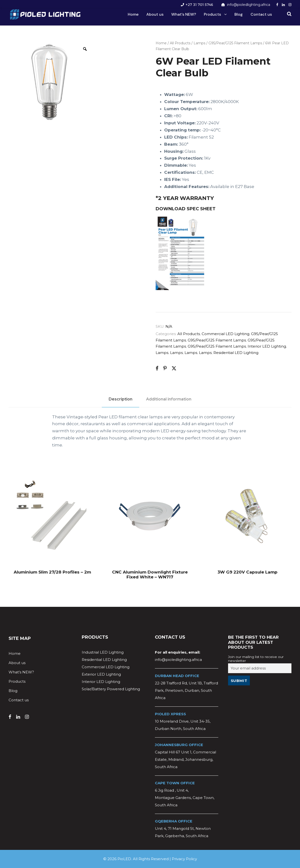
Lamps (199, 43)
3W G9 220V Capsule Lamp (248, 572)
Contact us (261, 14)
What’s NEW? (184, 14)
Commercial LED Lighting (225, 334)
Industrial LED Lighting (103, 652)
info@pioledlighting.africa (249, 5)
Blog (239, 14)
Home (133, 14)
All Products (180, 43)
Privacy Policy (184, 859)
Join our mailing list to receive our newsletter (256, 659)
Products (212, 14)
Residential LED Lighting (236, 353)
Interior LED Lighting (267, 346)
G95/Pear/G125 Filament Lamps (235, 43)
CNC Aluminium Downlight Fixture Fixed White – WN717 (150, 575)
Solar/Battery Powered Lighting (111, 689)
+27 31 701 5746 (199, 5)
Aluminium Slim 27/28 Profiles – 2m (52, 572)
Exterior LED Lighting (101, 674)
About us (155, 14)
